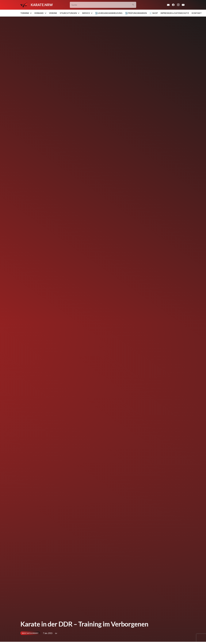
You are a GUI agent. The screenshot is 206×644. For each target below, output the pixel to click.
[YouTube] (183, 5)
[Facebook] (173, 5)
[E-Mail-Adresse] (168, 5)
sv (56, 633)
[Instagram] (178, 5)
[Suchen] (133, 5)
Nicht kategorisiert (30, 633)
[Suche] (103, 5)
